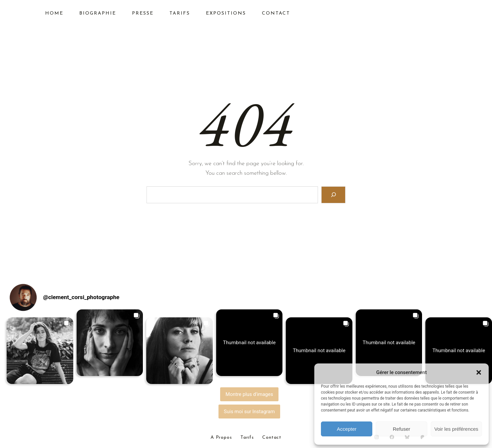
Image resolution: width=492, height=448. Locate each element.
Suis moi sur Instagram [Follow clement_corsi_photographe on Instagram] (249, 412)
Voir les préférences (456, 429)
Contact (272, 438)
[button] (479, 372)
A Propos (221, 438)
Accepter (347, 429)
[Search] (333, 195)
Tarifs (247, 438)
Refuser (402, 429)
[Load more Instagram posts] (249, 394)
